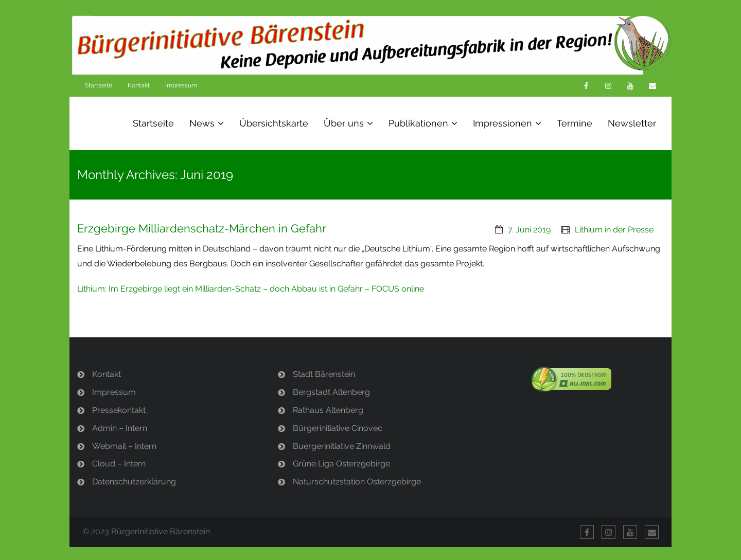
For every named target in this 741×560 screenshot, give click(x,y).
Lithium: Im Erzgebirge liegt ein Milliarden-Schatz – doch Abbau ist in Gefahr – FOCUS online (251, 289)
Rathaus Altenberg (328, 410)
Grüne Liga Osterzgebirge (341, 464)
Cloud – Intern (119, 464)
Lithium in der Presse (614, 230)
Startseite (99, 85)
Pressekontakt (119, 410)
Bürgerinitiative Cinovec (338, 428)
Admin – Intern (120, 428)
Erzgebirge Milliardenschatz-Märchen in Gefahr (202, 228)
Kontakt (139, 85)
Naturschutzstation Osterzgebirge (357, 482)
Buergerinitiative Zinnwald (342, 446)
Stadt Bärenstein (324, 374)
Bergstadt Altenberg (331, 392)
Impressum (181, 85)
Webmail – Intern (124, 446)
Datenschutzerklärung (134, 482)
